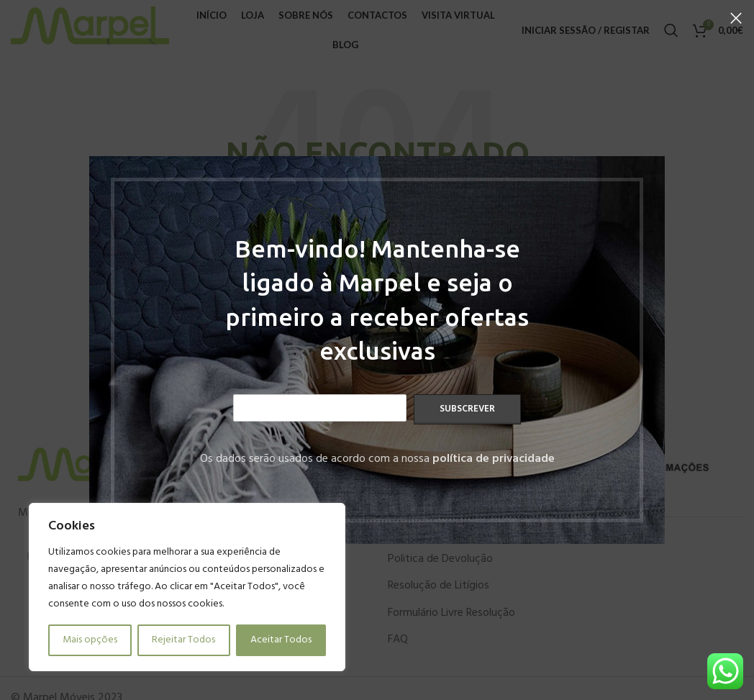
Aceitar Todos (281, 640)
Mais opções (90, 640)
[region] (187, 587)
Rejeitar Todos (183, 640)
